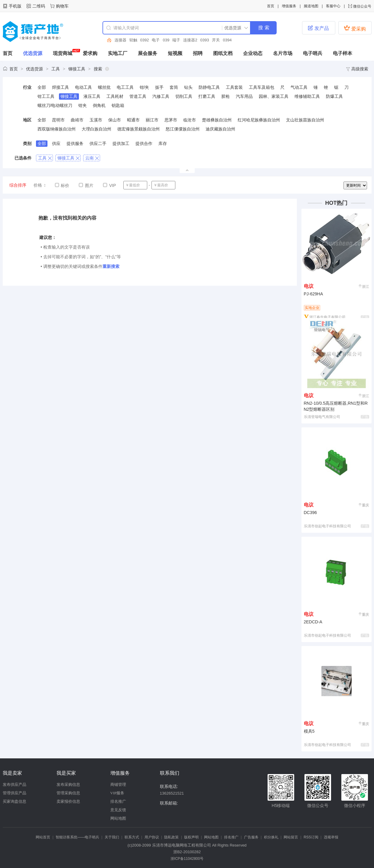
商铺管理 (118, 784)
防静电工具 (209, 87)
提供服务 (75, 143)
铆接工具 (77, 69)
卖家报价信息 (68, 801)
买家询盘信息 (15, 801)
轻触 (133, 40)
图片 (86, 185)
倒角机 (99, 105)
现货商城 (63, 53)
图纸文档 (223, 53)
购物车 (62, 6)
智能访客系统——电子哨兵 (77, 837)
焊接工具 (60, 87)
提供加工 (121, 143)
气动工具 (299, 87)
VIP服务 (117, 793)
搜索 (98, 69)
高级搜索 (357, 69)
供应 (56, 143)
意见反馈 (118, 810)
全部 (42, 87)
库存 (163, 143)
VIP (109, 185)
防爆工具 (334, 96)
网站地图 (118, 818)
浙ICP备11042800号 (187, 859)
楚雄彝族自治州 (217, 120)
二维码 (39, 6)
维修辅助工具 (307, 96)
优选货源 (33, 53)
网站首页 (43, 837)
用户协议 (152, 837)
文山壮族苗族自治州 (305, 120)
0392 (145, 40)
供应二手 (98, 143)
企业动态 (253, 53)
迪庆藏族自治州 (220, 129)
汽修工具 (161, 96)
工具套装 (234, 87)
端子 (176, 40)
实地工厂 (118, 53)
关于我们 (112, 837)
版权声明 (191, 837)
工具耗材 (115, 96)
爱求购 (90, 53)
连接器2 (190, 40)
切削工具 (184, 96)
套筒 (174, 87)
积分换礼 (271, 837)
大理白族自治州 (96, 129)
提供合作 (144, 143)
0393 (205, 40)
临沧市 (190, 120)
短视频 (175, 53)
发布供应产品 (15, 784)
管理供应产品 (15, 793)
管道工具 (138, 96)
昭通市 (133, 120)
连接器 (120, 40)
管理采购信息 (68, 793)
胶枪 (226, 96)
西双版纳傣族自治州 (57, 129)
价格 (40, 185)
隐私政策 (171, 837)
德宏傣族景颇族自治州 (138, 129)
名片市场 (283, 53)
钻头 (188, 87)
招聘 (198, 53)
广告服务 (251, 837)
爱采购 (355, 28)
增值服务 (289, 6)
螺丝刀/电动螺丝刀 (55, 105)
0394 (227, 40)
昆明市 (58, 120)
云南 (92, 158)
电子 (156, 40)
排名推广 (118, 801)
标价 (62, 185)
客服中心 (333, 6)
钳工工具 (46, 96)
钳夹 (83, 105)
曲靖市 (77, 120)
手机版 (15, 6)
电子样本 (343, 53)
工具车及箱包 (262, 87)
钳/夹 (145, 87)
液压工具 (92, 96)
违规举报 (331, 837)
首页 (271, 6)
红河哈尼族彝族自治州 (259, 120)
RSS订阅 (311, 837)
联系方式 (132, 837)
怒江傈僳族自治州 (183, 129)
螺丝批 (104, 87)
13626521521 (172, 793)
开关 (216, 40)
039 (166, 40)
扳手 (159, 87)
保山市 (115, 120)
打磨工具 (207, 96)
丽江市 (152, 120)
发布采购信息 (68, 784)
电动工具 (83, 87)
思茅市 (171, 120)
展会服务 (148, 53)
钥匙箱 (118, 105)
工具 (56, 69)
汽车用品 (244, 96)
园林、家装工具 (274, 96)
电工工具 (125, 87)
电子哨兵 (313, 53)
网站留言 (291, 837)
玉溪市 (96, 120)
